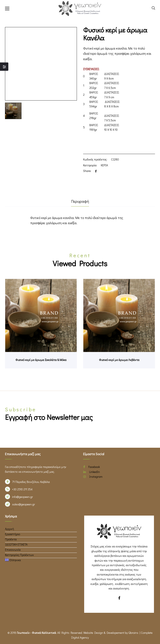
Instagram (93, 477)
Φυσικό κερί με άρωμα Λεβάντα (119, 360)
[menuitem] (13, 560)
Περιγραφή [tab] (80, 201)
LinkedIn (92, 472)
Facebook (92, 467)
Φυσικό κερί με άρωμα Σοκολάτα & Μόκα (41, 360)
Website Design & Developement (104, 633)
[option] (13, 111)
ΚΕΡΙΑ (104, 165)
